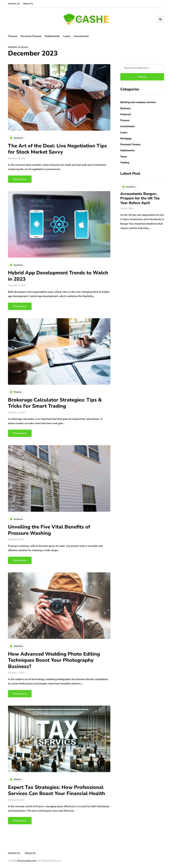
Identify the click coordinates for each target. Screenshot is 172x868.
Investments (81, 36)
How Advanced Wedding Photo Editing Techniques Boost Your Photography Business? (54, 660)
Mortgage (126, 138)
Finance (13, 36)
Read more (20, 179)
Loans (67, 36)
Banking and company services (138, 102)
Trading (125, 163)
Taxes (124, 157)
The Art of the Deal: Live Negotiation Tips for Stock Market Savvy (57, 149)
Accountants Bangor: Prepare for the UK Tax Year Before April (140, 198)
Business (125, 108)
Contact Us (14, 4)
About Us (28, 4)
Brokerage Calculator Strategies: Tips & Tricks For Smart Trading (55, 403)
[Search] (142, 68)
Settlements (52, 36)
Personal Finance (31, 36)
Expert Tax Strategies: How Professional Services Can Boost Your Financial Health (57, 790)
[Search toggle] (161, 19)
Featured (126, 114)
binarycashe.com (27, 861)
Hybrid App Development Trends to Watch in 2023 (58, 276)
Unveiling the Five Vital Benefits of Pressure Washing (49, 530)
